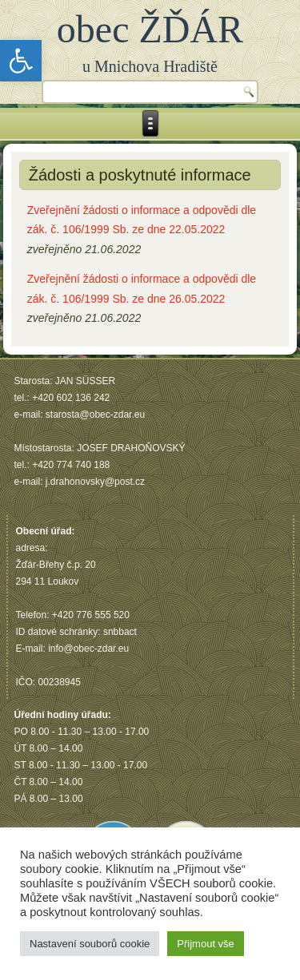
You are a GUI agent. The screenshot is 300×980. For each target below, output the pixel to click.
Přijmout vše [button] (206, 944)
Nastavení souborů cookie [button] (90, 944)
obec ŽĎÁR (150, 29)
